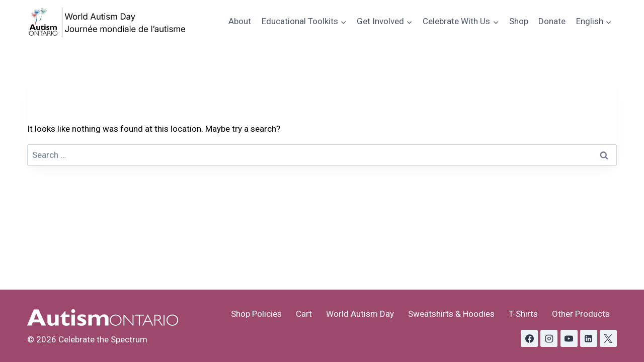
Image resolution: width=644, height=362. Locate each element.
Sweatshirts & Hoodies (451, 314)
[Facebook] (529, 338)
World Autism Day (360, 314)
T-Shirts (523, 314)
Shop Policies (256, 314)
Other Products (581, 314)
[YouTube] (569, 338)
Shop (519, 21)
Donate (552, 21)
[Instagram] (549, 338)
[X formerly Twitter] (608, 338)
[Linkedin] (589, 338)
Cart (304, 314)
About (240, 21)
